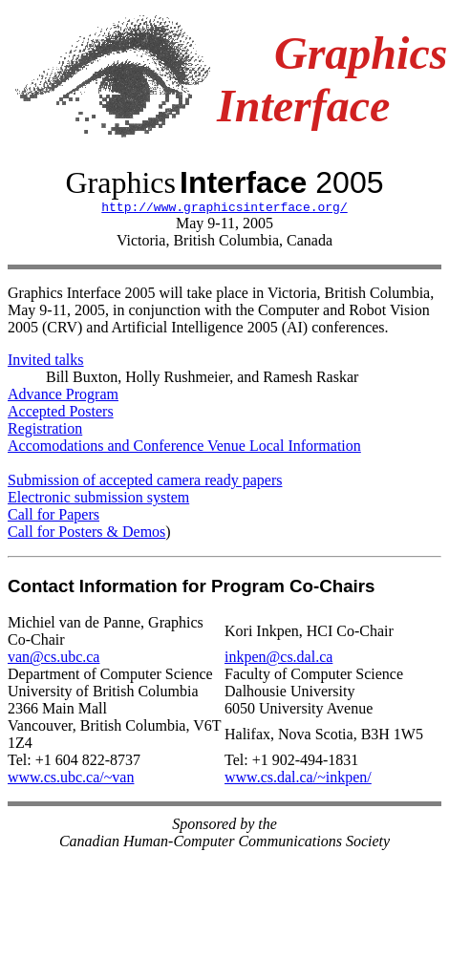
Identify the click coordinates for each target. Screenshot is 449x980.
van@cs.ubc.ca (53, 660)
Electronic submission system (98, 500)
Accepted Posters (61, 414)
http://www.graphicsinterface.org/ (224, 209)
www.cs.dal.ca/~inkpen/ (298, 780)
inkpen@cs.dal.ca (278, 660)
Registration (45, 431)
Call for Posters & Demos (86, 534)
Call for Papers (53, 517)
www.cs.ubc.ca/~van (71, 780)
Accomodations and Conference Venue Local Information (184, 448)
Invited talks (46, 362)
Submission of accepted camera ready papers (145, 483)
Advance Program (63, 397)
